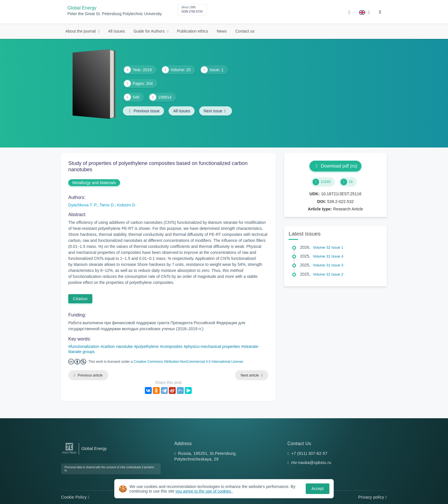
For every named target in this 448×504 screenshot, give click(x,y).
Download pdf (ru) (335, 166)
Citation (80, 299)
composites (172, 346)
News (222, 31)
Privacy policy (373, 497)
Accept (318, 489)
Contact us (245, 31)
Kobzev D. (127, 205)
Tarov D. (107, 205)
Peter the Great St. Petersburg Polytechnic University (115, 14)
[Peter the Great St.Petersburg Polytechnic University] (69, 454)
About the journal (81, 31)
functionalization (85, 346)
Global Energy (82, 8)
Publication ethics (193, 31)
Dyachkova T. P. (83, 205)
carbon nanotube (118, 346)
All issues (116, 31)
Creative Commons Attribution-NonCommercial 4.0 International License (189, 362)
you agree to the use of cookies (204, 491)
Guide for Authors (150, 31)
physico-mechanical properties (213, 346)
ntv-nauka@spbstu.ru (311, 463)
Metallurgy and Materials (94, 183)
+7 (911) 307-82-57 (309, 453)
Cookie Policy (75, 497)
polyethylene (148, 346)
